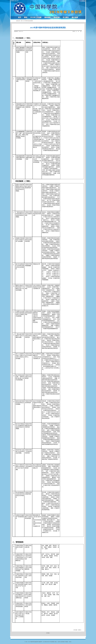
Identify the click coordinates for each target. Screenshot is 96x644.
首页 (22, 21)
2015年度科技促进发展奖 (28, 21)
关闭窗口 (48, 633)
